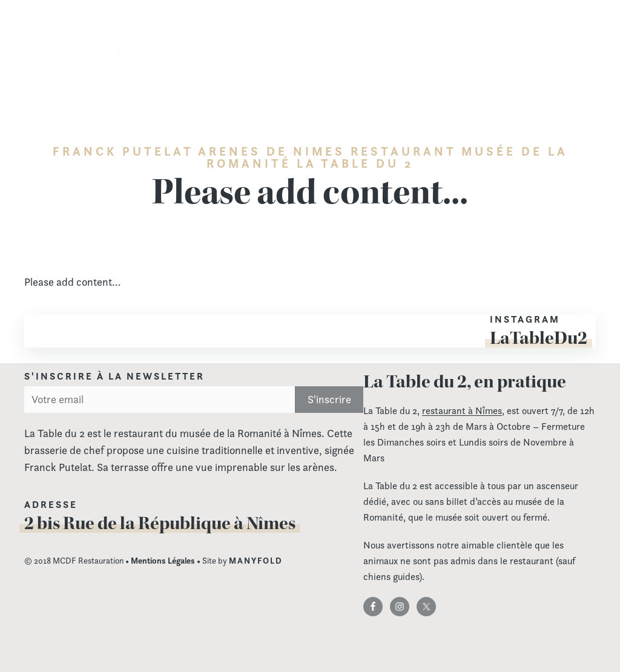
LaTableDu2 (539, 338)
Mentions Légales (163, 561)
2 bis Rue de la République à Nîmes (160, 523)
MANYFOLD (256, 561)
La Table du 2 (112, 54)
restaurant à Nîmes (462, 411)
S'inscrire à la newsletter (114, 377)
